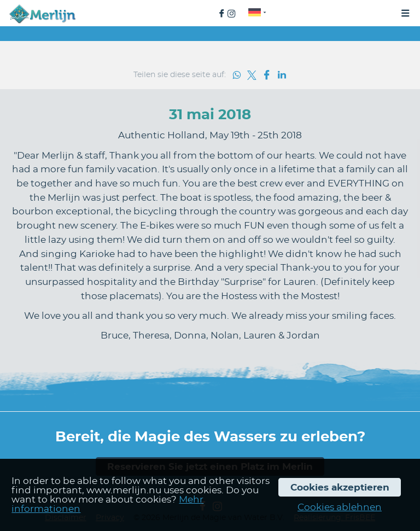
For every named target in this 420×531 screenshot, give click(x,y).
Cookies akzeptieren (340, 488)
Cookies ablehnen (340, 507)
